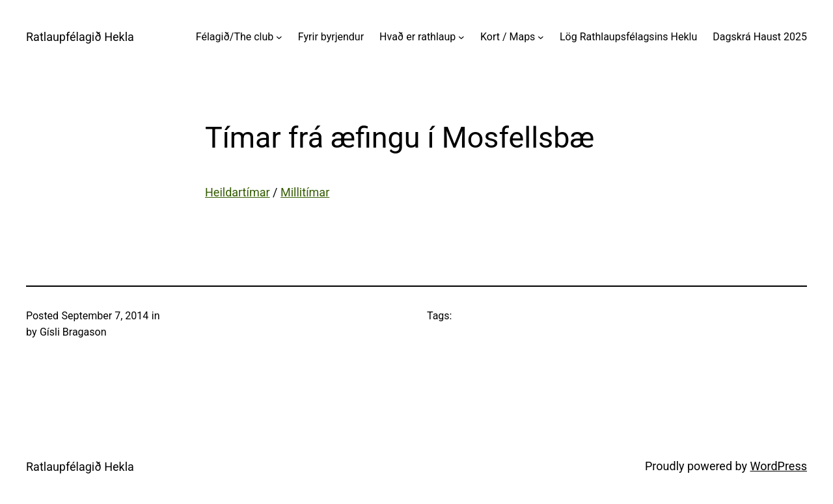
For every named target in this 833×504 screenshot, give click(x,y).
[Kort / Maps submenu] (541, 37)
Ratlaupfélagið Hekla (80, 37)
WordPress (779, 466)
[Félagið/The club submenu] (279, 37)
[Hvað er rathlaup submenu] (461, 37)
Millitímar (305, 192)
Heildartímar (238, 192)
